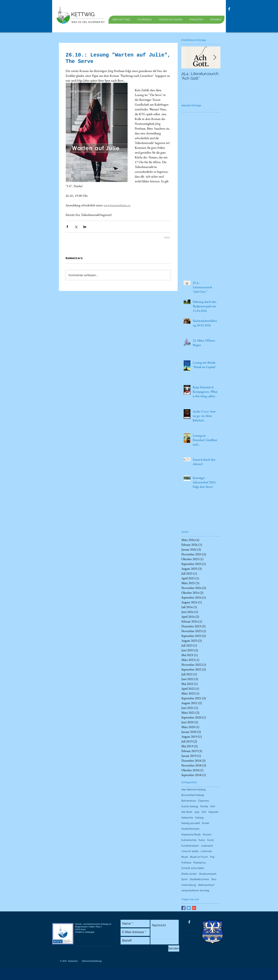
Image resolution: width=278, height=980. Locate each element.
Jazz (197, 812)
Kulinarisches (189, 840)
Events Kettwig (190, 806)
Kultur (202, 840)
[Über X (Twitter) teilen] (76, 227)
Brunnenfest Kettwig (193, 795)
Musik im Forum (199, 857)
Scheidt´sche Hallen (193, 868)
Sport (184, 879)
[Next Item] (215, 57)
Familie (204, 806)
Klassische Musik (191, 834)
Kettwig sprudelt (191, 823)
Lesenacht (207, 846)
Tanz (214, 879)
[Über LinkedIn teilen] (85, 227)
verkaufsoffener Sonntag (195, 890)
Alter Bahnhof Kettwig (194, 790)
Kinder (206, 823)
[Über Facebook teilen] (67, 227)
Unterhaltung (189, 885)
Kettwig (199, 818)
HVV (213, 806)
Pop (212, 857)
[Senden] (174, 948)
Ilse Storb (187, 812)
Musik (185, 857)
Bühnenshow (189, 801)
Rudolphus (200, 863)
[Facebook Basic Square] (183, 908)
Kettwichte (187, 818)
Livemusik (206, 851)
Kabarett (213, 812)
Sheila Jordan (189, 874)
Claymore (203, 801)
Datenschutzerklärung (92, 961)
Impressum (73, 961)
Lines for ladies (190, 851)
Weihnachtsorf (206, 885)
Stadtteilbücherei (199, 879)
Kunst (210, 840)
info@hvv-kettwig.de (85, 932)
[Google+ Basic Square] (194, 908)
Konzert (207, 834)
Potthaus (186, 863)
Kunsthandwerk (190, 846)
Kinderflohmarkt (190, 829)
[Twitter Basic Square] (189, 908)
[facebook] (229, 9)
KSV (204, 812)
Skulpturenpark (208, 874)
